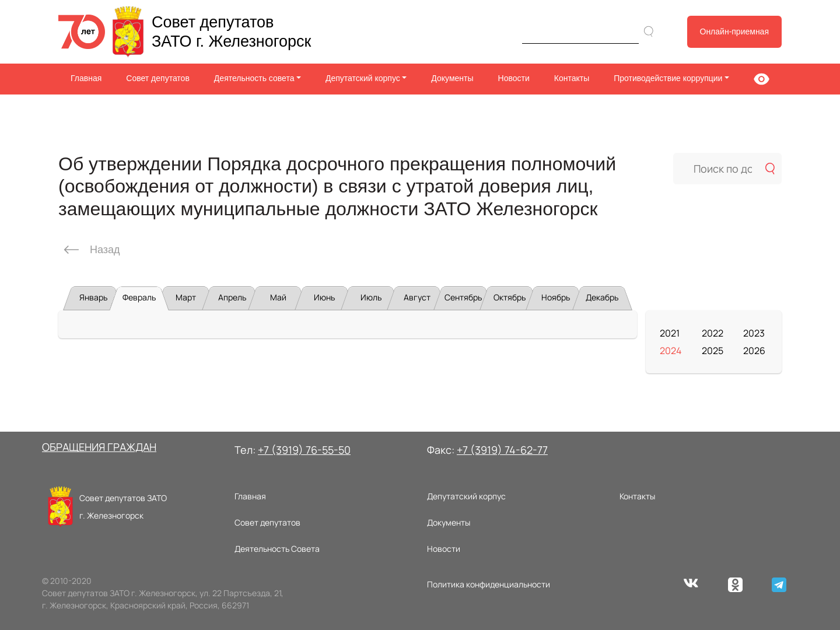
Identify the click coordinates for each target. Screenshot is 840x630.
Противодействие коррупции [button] (668, 78)
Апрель (232, 297)
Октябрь (510, 297)
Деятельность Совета (277, 549)
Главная (86, 78)
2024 (671, 351)
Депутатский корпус (466, 496)
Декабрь (602, 297)
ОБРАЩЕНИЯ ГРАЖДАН (99, 447)
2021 (670, 333)
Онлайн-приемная (735, 32)
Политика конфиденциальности (489, 584)
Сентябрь (463, 297)
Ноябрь (556, 297)
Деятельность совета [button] (254, 78)
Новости (514, 78)
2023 (754, 333)
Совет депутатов (158, 78)
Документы (452, 78)
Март (186, 297)
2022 (713, 333)
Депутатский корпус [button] (363, 78)
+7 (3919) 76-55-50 (304, 450)
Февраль (139, 297)
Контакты (572, 78)
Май (278, 297)
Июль (371, 297)
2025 (713, 351)
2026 (754, 351)
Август (417, 297)
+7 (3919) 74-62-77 (502, 450)
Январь (93, 297)
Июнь (324, 297)
